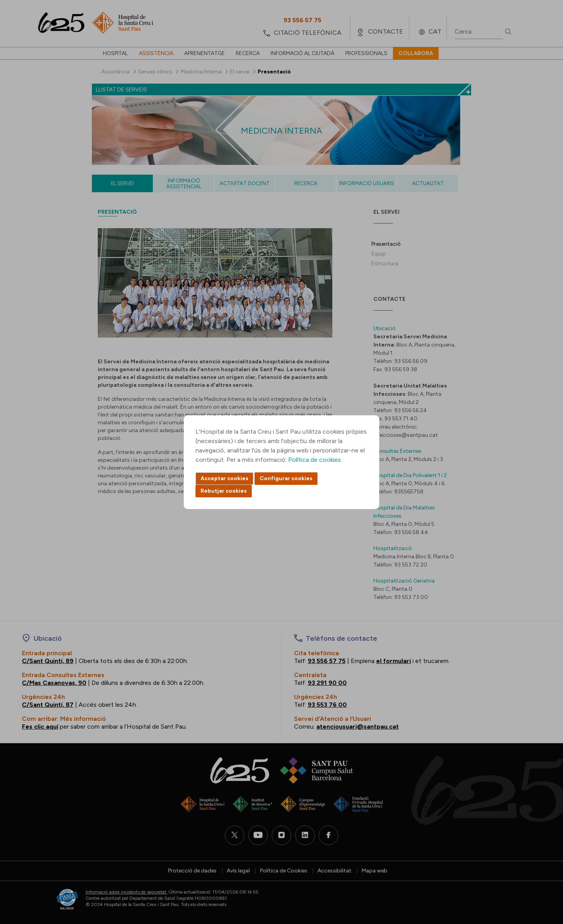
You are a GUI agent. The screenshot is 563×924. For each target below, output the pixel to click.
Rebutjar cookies (224, 491)
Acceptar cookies (224, 478)
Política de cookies (315, 460)
